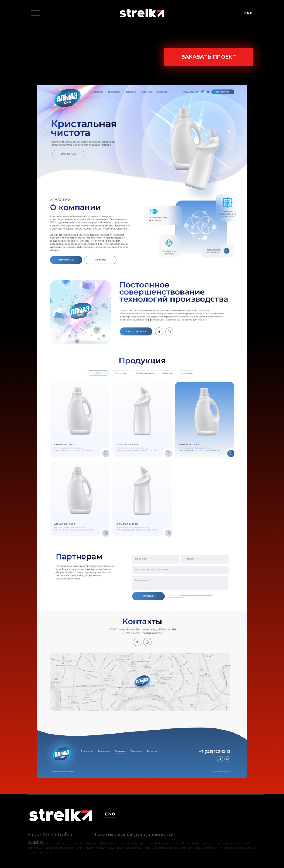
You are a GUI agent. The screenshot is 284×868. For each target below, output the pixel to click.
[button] (133, 834)
